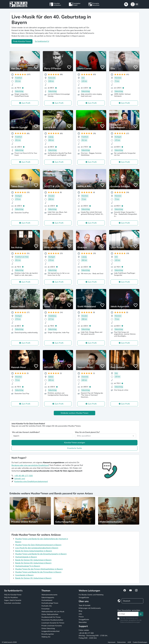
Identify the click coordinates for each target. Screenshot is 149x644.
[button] (135, 4)
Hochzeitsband (47, 600)
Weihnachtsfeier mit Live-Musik (53, 612)
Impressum (112, 642)
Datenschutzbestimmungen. (130, 622)
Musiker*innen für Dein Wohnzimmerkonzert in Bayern (38, 545)
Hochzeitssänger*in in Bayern (28, 566)
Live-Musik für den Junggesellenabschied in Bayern (37, 548)
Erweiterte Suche (75, 448)
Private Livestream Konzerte (52, 626)
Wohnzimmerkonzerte (49, 595)
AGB (129, 642)
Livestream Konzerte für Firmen (53, 623)
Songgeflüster (84, 597)
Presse (81, 617)
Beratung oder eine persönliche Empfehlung (30, 465)
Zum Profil (26, 103)
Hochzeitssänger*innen (50, 603)
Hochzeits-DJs (47, 606)
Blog (80, 611)
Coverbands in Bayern (24, 575)
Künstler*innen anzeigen (75, 443)
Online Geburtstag (48, 628)
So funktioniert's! (42, 41)
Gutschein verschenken (13, 603)
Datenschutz (121, 642)
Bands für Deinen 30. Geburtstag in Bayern (33, 578)
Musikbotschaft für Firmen (51, 617)
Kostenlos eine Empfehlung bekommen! (31, 481)
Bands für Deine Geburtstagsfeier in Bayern (34, 551)
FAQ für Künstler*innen (13, 595)
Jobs (80, 614)
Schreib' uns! (20, 479)
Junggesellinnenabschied (50, 631)
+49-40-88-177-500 (24, 476)
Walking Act (46, 637)
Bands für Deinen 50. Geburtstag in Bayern (33, 560)
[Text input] (128, 614)
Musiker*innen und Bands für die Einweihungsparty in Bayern (41, 554)
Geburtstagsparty (48, 597)
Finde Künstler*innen (22, 41)
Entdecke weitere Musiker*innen (75, 413)
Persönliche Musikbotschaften (52, 620)
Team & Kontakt (85, 605)
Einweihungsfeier (48, 634)
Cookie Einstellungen (140, 642)
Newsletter (83, 622)
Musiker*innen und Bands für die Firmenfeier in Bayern (38, 572)
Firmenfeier (46, 609)
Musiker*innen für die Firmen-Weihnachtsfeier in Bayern (39, 569)
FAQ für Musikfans (11, 597)
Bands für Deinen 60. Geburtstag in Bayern (33, 563)
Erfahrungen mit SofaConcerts (90, 608)
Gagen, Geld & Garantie (13, 600)
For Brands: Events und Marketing (91, 595)
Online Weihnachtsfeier (50, 614)
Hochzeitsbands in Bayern (26, 557)
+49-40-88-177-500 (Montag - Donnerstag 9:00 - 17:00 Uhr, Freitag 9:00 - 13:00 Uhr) (93, 636)
